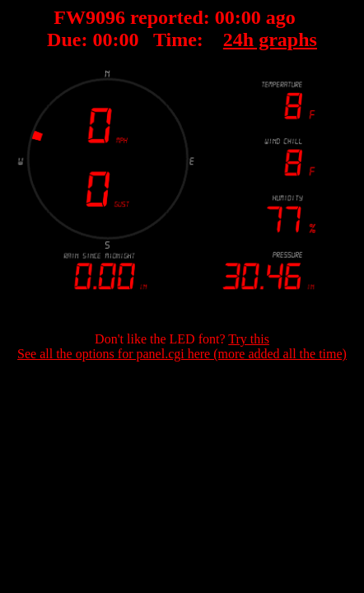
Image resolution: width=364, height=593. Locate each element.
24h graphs (270, 40)
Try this (249, 339)
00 (225, 17)
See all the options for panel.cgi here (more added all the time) (182, 354)
